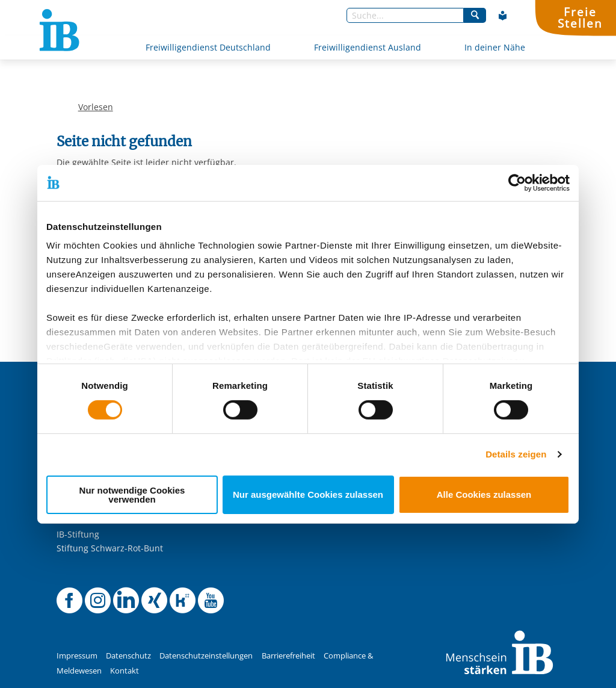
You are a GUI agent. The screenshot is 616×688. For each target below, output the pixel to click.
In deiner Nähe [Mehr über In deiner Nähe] (495, 47)
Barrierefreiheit (288, 656)
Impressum (77, 656)
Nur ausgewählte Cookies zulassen (308, 494)
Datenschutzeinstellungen (206, 656)
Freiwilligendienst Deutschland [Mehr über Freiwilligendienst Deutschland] (208, 47)
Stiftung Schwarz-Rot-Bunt (110, 548)
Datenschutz (128, 656)
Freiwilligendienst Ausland (368, 47)
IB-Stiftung (78, 534)
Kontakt (125, 671)
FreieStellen (580, 17)
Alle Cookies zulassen (484, 494)
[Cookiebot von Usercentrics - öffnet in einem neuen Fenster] (517, 182)
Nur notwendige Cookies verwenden (132, 495)
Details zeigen (516, 454)
